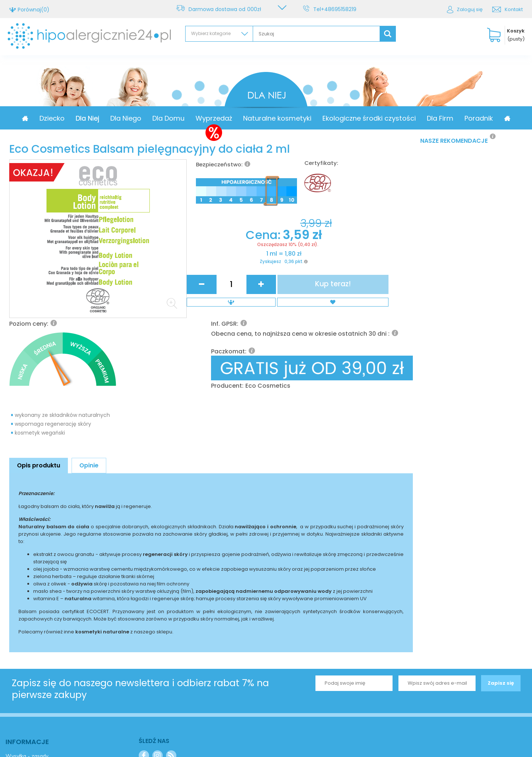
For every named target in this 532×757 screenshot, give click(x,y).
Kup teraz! (383, 326)
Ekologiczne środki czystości (399, 118)
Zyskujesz (233, 344)
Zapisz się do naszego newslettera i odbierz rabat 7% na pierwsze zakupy (140, 615)
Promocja (43, 118)
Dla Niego (156, 118)
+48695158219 (340, 9)
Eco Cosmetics (359, 286)
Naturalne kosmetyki (308, 118)
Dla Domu (199, 118)
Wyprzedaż (244, 118)
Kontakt (514, 9)
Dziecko (82, 118)
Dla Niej (118, 118)
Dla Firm (470, 118)
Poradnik (509, 118)
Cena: (228, 312)
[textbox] (316, 34)
